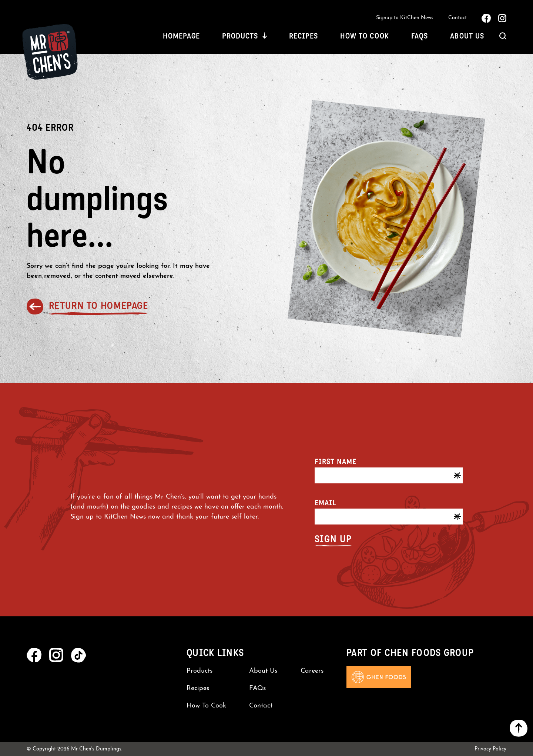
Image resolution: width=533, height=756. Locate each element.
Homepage (181, 36)
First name (336, 462)
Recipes (304, 36)
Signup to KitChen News (405, 18)
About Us (467, 36)
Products (240, 36)
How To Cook (365, 36)
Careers (312, 671)
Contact (457, 18)
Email (325, 503)
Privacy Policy (490, 749)
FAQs (420, 36)
